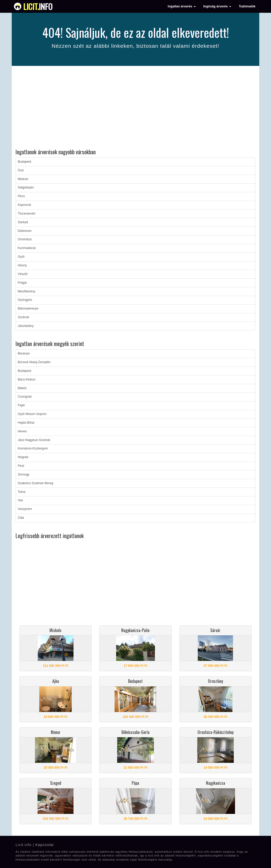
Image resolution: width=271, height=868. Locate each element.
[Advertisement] (135, 108)
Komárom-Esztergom (33, 448)
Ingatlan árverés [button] (182, 6)
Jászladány (26, 326)
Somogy (24, 474)
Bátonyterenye (28, 308)
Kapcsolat (44, 845)
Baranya (24, 353)
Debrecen (25, 231)
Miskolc (23, 179)
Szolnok (23, 317)
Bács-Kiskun (27, 379)
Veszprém (25, 509)
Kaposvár (25, 205)
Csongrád (25, 397)
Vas (21, 500)
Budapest (25, 162)
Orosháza (25, 239)
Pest (21, 466)
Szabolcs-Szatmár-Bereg (36, 483)
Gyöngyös (25, 300)
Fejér (21, 405)
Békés (22, 388)
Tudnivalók (247, 6)
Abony (22, 265)
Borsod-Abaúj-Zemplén (34, 362)
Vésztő (23, 274)
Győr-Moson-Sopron (32, 414)
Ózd (21, 170)
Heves (22, 431)
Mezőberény (27, 291)
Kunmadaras (27, 248)
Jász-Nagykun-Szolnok (34, 440)
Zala (21, 518)
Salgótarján (26, 187)
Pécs (21, 196)
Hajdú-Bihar (26, 423)
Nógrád (23, 457)
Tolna (22, 492)
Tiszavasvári (27, 213)
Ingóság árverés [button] (217, 6)
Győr (21, 257)
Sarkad (23, 222)
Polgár (22, 283)
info (38, 6)
